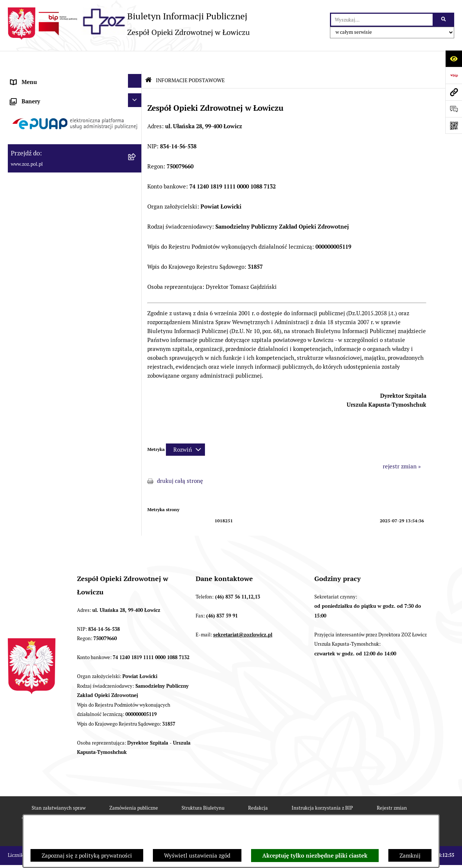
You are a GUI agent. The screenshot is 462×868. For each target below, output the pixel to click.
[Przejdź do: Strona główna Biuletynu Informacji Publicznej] (148, 60)
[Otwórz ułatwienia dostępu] (454, 59)
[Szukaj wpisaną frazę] (444, 20)
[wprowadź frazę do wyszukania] (382, 20)
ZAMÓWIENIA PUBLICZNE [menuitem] (44, 252)
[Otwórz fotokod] (454, 125)
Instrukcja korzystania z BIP (322, 788)
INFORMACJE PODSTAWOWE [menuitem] (48, 79)
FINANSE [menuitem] (22, 212)
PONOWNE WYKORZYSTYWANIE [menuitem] (53, 229)
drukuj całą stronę (180, 461)
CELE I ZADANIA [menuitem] (32, 162)
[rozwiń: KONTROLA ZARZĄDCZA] (136, 195)
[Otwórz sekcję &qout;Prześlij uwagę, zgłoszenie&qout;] (454, 109)
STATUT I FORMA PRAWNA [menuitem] (45, 95)
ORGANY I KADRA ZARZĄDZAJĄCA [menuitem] (56, 129)
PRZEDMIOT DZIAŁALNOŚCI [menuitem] (47, 146)
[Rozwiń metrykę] (185, 429)
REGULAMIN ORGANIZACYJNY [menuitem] (50, 112)
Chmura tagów (257, 812)
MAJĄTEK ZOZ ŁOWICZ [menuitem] (40, 179)
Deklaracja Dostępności (122, 812)
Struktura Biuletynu (203, 788)
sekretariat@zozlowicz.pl (243, 614)
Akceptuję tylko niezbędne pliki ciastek (315, 856)
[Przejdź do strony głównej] (129, 24)
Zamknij (410, 856)
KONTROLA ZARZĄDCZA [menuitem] (43, 196)
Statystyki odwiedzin (195, 812)
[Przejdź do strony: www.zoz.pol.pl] (454, 92)
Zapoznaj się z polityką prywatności (87, 856)
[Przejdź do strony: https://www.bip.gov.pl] (454, 75)
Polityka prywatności (319, 812)
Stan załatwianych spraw (59, 788)
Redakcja (258, 788)
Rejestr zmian (392, 788)
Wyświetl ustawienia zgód (197, 856)
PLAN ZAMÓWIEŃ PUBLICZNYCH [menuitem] (53, 269)
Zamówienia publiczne (134, 788)
